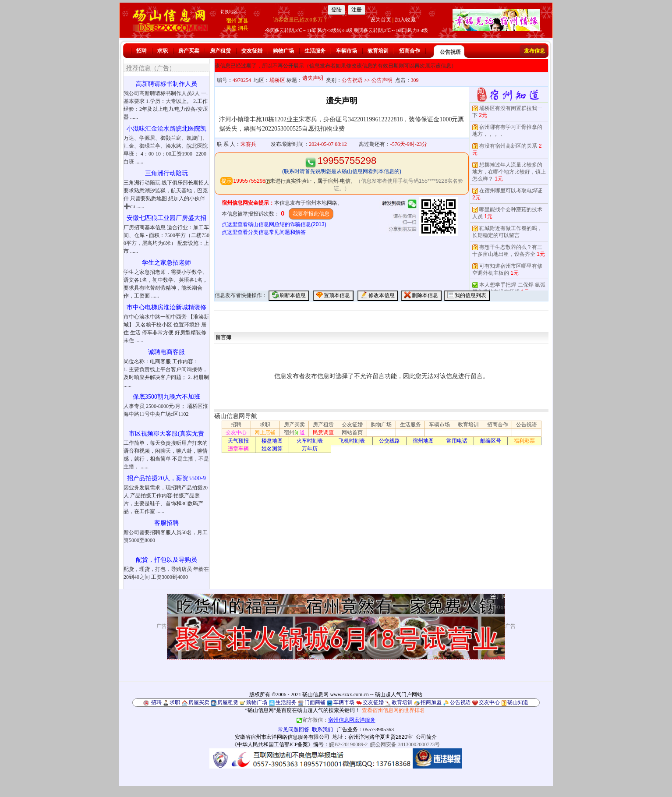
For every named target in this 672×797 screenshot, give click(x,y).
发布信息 (534, 51)
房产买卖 (189, 51)
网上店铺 (265, 432)
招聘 (141, 51)
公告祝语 (450, 52)
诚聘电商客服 (166, 352)
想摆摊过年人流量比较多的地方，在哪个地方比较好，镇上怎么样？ (509, 172)
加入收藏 (405, 20)
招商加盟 (431, 702)
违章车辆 (238, 449)
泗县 (243, 28)
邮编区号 (491, 441)
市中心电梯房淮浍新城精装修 (166, 307)
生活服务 (315, 51)
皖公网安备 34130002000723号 (405, 744)
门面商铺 (315, 702)
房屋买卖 (199, 702)
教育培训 (378, 51)
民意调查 (323, 432)
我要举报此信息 (311, 214)
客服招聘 (166, 523)
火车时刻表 (310, 441)
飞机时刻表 (352, 441)
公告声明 (382, 80)
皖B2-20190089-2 (348, 744)
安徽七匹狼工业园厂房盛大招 (166, 218)
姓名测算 (272, 449)
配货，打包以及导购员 (166, 560)
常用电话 (457, 441)
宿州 (231, 21)
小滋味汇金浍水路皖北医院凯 (166, 129)
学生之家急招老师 (166, 263)
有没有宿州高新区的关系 (508, 146)
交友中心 (236, 432)
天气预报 (238, 441)
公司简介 (426, 737)
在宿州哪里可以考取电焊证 (511, 191)
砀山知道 (518, 702)
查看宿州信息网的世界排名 (393, 710)
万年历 (310, 449)
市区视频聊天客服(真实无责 (167, 434)
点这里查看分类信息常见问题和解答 (264, 232)
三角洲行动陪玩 (166, 173)
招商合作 (410, 51)
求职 (163, 51)
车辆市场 (347, 51)
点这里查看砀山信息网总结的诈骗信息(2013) (274, 224)
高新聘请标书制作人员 (166, 84)
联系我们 (322, 730)
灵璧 (231, 28)
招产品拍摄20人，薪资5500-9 (166, 478)
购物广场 (283, 51)
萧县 (243, 21)
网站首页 (352, 432)
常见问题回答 (294, 730)
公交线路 (389, 441)
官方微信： (336, 720)
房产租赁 (220, 51)
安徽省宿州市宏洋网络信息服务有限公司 (282, 737)
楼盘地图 (272, 441)
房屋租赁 (228, 702)
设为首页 (381, 20)
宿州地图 (423, 441)
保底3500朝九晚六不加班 (166, 397)
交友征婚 (252, 51)
